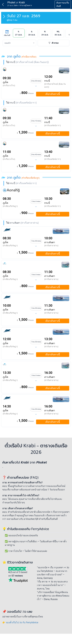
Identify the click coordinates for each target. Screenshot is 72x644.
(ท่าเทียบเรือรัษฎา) (10, 206)
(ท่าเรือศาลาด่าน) (51, 246)
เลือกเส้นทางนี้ (53, 94)
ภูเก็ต (5, 82)
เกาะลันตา (50, 242)
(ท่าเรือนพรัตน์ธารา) (53, 125)
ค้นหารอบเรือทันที (63, 4)
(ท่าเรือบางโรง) (9, 85)
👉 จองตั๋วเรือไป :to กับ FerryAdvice (20, 622)
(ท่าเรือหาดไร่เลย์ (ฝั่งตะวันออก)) (55, 85)
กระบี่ (47, 81)
